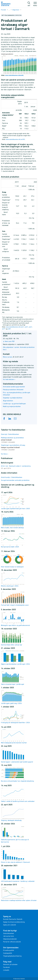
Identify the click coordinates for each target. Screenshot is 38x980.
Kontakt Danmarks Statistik (13, 919)
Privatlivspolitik (9, 950)
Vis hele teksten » (9, 379)
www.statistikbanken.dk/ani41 (15, 327)
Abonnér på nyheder (10, 964)
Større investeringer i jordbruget (13, 678)
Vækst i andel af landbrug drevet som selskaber (18, 795)
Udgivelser (16, 10)
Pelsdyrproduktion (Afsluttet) (13, 390)
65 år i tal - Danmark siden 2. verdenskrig (16, 466)
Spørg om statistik (10, 925)
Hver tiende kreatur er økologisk (13, 560)
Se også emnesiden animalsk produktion (15, 480)
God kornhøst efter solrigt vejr (13, 638)
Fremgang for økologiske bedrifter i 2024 (15, 716)
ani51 (26, 327)
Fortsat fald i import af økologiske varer (15, 599)
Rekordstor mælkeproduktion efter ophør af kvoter (19, 894)
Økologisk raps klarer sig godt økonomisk (15, 619)
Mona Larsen (7, 357)
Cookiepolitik (8, 953)
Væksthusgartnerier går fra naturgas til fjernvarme (15, 834)
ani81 (9, 329)
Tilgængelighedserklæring (12, 956)
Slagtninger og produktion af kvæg (13, 447)
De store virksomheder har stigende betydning (17, 775)
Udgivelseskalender (10, 939)
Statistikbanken (9, 933)
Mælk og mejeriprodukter (12, 406)
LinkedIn (6, 970)
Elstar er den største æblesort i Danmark (15, 856)
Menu (35, 5)
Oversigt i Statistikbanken (10, 434)
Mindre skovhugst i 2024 (13, 579)
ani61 (31, 327)
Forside (3, 10)
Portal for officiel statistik (12, 942)
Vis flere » (5, 454)
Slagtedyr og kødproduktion (13, 398)
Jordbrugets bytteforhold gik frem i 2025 (15, 502)
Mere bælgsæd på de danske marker (14, 736)
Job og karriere (9, 936)
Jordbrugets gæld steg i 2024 (13, 697)
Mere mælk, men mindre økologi (13, 521)
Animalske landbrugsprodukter (14, 387)
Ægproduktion (8, 401)
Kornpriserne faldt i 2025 (13, 540)
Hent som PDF (10, 341)
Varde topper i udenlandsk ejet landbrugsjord (17, 755)
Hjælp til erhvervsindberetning (14, 922)
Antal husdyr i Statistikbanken (12, 477)
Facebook (6, 967)
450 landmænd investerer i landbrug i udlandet (18, 875)
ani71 (4, 329)
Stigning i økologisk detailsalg (13, 814)
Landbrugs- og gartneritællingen (14, 404)
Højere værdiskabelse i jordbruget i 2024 (15, 658)
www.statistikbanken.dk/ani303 (15, 139)
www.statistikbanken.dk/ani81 (14, 75)
